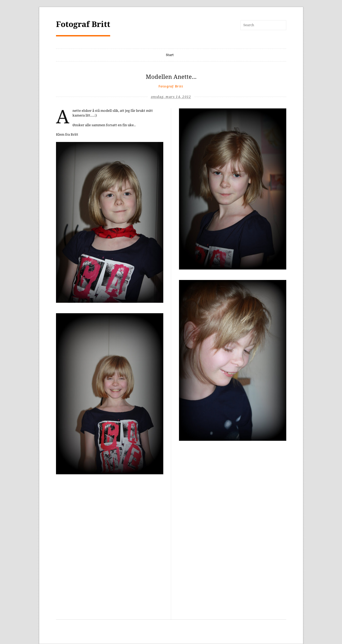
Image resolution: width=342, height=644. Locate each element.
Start (170, 55)
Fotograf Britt (83, 24)
